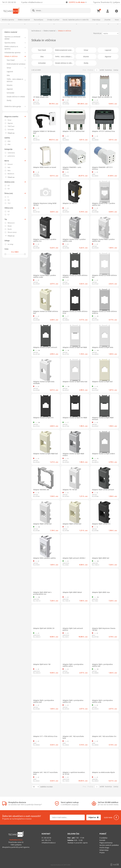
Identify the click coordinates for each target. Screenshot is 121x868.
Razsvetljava (38, 20)
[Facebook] (116, 817)
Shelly (9, 100)
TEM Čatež (11, 126)
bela (9, 167)
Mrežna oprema (8, 20)
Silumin (10, 85)
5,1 (9, 215)
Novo (117, 20)
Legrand (10, 72)
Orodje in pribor (53, 20)
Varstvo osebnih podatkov (109, 845)
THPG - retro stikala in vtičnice (15, 80)
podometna (11, 156)
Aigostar (10, 89)
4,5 (9, 185)
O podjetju (103, 838)
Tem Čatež (11, 60)
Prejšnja (90, 70)
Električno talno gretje (13, 106)
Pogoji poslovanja (106, 843)
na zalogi (10, 244)
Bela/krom (11, 174)
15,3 (9, 203)
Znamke (107, 20)
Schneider (11, 93)
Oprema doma (10, 43)
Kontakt (102, 840)
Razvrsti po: (98, 33)
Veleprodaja (104, 850)
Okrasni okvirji (12, 232)
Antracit (10, 164)
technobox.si (36, 31)
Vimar (9, 68)
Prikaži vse (11, 133)
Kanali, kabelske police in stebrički (76, 20)
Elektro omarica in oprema (11, 48)
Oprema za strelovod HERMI (12, 38)
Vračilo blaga (104, 848)
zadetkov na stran (47, 787)
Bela (9, 171)
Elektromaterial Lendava (16, 64)
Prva (84, 70)
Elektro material (24, 20)
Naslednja (108, 70)
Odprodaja (96, 20)
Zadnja (116, 70)
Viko (8, 75)
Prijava (108, 11)
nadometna (11, 153)
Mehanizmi (11, 223)
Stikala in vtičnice (11, 56)
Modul (10, 226)
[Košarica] (99, 11)
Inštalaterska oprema (12, 53)
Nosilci (10, 229)
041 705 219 (46, 840)
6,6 (9, 189)
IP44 (9, 144)
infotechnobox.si (35, 2)
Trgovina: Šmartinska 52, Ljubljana (107, 2)
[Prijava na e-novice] (94, 817)
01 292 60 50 (11, 2)
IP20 (9, 141)
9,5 (9, 200)
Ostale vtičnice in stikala (16, 97)
